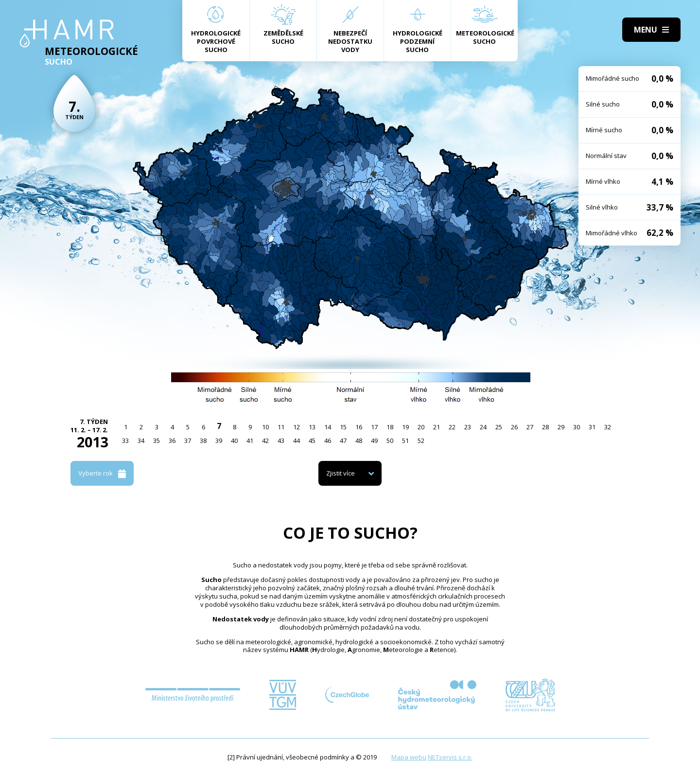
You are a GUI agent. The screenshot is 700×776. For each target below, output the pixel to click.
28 (545, 427)
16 (359, 427)
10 (265, 427)
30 (577, 427)
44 (297, 441)
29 (561, 427)
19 (405, 427)
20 (421, 427)
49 (374, 441)
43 (281, 441)
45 (312, 441)
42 (265, 441)
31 (592, 427)
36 (172, 441)
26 (514, 427)
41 (250, 441)
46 (328, 441)
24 (483, 427)
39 (219, 441)
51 (405, 441)
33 (125, 441)
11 (281, 427)
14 (328, 427)
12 (297, 427)
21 (437, 427)
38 (203, 441)
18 (390, 427)
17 (374, 427)
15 (343, 427)
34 (141, 441)
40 (234, 441)
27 (530, 427)
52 (421, 441)
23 (468, 427)
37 (188, 441)
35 (157, 441)
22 (452, 427)
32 (608, 427)
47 (343, 441)
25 (499, 427)
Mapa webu (409, 757)
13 (312, 427)
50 (390, 441)
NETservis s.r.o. (450, 757)
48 (359, 441)
